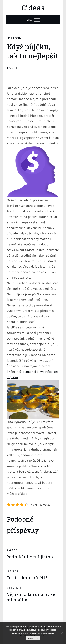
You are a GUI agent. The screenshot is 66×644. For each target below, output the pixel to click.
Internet (15, 38)
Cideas (33, 8)
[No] (62, 633)
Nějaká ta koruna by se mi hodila (31, 597)
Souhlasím (33, 639)
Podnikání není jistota (31, 557)
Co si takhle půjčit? (27, 578)
